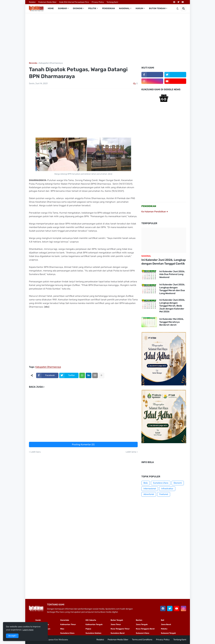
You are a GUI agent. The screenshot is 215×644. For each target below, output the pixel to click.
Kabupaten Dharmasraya (51, 63)
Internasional (150, 489)
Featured (164, 494)
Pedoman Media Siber (47, 2)
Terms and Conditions (142, 640)
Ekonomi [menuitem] (78, 8)
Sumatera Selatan (93, 633)
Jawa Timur (116, 624)
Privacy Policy (98, 2)
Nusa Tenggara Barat (145, 629)
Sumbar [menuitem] (62, 8)
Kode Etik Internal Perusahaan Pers (74, 2)
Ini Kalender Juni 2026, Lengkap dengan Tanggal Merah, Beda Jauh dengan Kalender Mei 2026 (172, 306)
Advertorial (149, 494)
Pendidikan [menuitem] (108, 8)
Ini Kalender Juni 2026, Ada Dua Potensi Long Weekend (172, 274)
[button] (178, 9)
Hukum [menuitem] (139, 8)
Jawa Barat (166, 624)
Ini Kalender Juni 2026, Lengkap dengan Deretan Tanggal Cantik (164, 262)
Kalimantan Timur (68, 624)
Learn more (28, 630)
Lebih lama (131, 452)
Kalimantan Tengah (94, 624)
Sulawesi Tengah (168, 633)
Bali (163, 620)
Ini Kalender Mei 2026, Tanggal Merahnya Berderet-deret (172, 322)
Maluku (164, 629)
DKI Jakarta (91, 620)
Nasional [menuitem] (124, 8)
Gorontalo (65, 620)
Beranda (33, 63)
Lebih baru (36, 452)
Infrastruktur (167, 489)
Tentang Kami (112, 2)
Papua (88, 629)
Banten (139, 620)
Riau (62, 629)
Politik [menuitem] (92, 8)
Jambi (38, 620)
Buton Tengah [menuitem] (157, 8)
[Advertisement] (108, 37)
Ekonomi (178, 483)
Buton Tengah (117, 620)
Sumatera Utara (161, 483)
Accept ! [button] (12, 636)
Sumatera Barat (118, 633)
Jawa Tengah (142, 624)
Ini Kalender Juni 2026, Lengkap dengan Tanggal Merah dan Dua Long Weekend (172, 289)
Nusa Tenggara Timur (120, 629)
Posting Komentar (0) (83, 445)
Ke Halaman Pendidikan (155, 212)
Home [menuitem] (51, 8)
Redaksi (32, 2)
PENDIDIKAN (149, 206)
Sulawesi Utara (143, 633)
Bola (146, 483)
